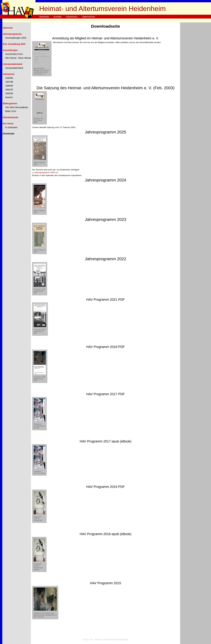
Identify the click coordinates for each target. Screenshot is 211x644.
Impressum (72, 17)
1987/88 (9, 82)
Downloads (9, 134)
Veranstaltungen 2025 (16, 38)
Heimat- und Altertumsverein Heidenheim (102, 9)
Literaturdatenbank (13, 64)
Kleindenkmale (11, 117)
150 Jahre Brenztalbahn (17, 107)
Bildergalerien (10, 103)
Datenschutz (88, 17)
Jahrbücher (9, 74)
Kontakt (57, 17)
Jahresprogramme (12, 34)
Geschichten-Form (14, 54)
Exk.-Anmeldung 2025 (14, 44)
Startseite (44, 17)
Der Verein (8, 124)
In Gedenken (11, 127)
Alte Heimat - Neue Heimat (18, 58)
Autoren (9, 97)
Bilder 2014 (11, 111)
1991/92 (9, 90)
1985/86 (9, 78)
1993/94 (9, 93)
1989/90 (9, 86)
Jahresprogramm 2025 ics (45, 172)
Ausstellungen (10, 50)
